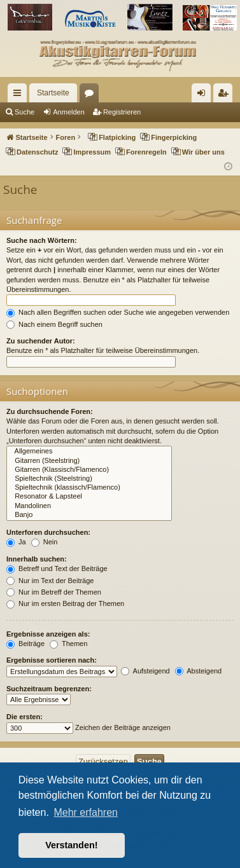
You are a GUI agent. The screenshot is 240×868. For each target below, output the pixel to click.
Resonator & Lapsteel (89, 497)
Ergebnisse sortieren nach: (52, 660)
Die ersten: (25, 717)
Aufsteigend (145, 671)
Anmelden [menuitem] (204, 95)
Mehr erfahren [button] (86, 812)
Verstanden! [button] (71, 845)
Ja (16, 542)
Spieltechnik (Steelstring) (89, 479)
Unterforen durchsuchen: (48, 532)
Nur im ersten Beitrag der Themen (65, 603)
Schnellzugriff (20, 95)
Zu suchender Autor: (41, 341)
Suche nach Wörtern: (42, 240)
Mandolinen (89, 506)
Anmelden (69, 112)
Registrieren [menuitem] (226, 95)
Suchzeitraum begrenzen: (49, 689)
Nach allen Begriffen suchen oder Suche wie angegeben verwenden (118, 312)
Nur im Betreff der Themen (54, 592)
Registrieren (122, 112)
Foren (92, 95)
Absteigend (199, 671)
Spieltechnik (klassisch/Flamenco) (89, 488)
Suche (25, 112)
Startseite (53, 93)
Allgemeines (89, 451)
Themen (68, 644)
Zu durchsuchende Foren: (50, 411)
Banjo (89, 515)
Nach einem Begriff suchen (54, 324)
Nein (45, 542)
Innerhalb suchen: (37, 559)
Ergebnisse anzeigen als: (48, 634)
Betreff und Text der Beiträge (57, 568)
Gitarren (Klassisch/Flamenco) (89, 470)
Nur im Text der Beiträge (50, 581)
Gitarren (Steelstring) (89, 461)
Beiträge (25, 644)
